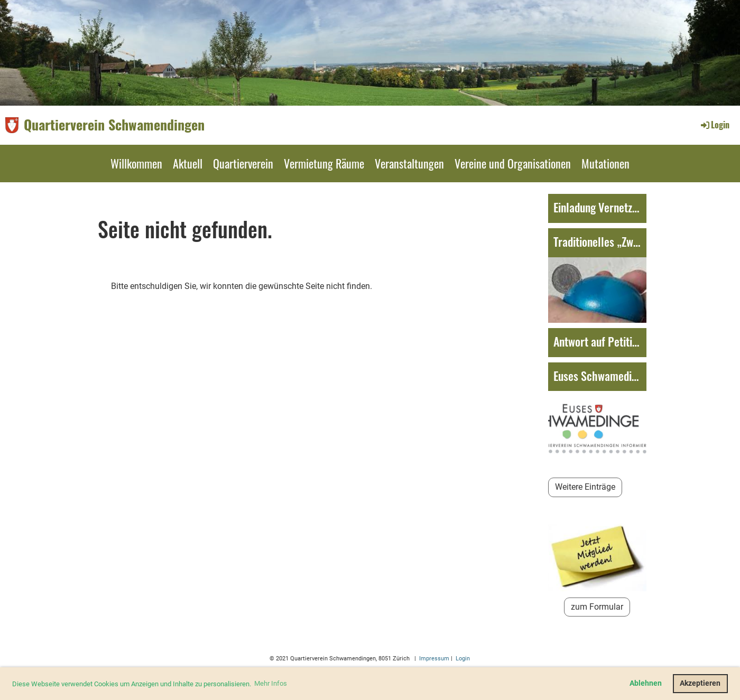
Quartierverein (243, 163)
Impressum (433, 659)
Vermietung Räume (324, 163)
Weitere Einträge (585, 487)
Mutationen (605, 163)
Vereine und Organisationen (513, 163)
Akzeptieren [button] (700, 683)
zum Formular (597, 607)
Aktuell (188, 163)
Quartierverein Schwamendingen (114, 125)
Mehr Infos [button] (271, 683)
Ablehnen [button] (646, 683)
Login (714, 125)
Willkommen (136, 163)
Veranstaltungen (409, 163)
